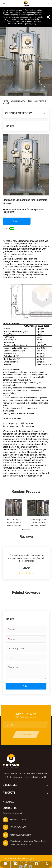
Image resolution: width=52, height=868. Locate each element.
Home (6, 101)
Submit (26, 686)
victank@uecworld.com (20, 835)
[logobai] (11, 761)
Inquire (17, 221)
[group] (14, 513)
